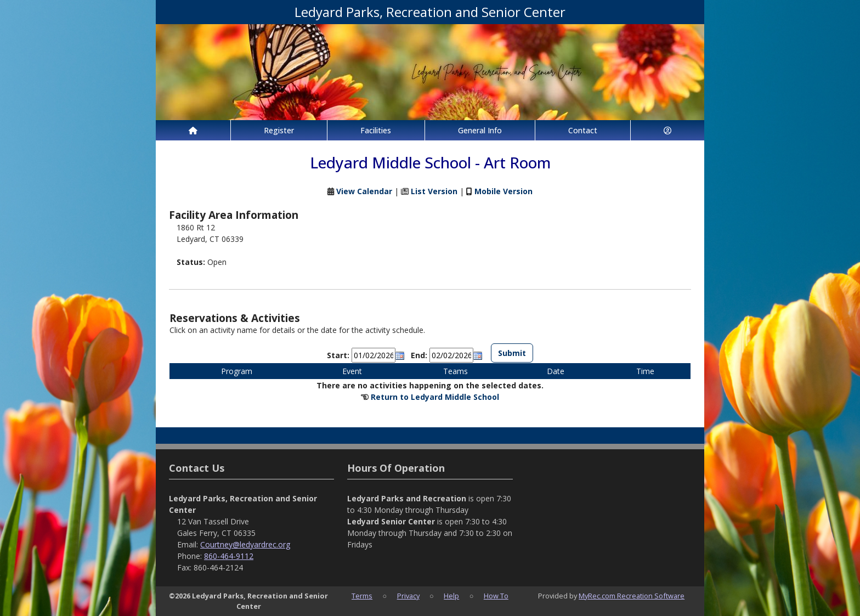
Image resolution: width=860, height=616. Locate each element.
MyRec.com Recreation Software (632, 596)
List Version (434, 191)
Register (279, 130)
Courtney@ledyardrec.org (245, 544)
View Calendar (364, 191)
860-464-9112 (229, 556)
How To (496, 596)
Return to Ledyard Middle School (435, 397)
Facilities (376, 130)
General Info (480, 130)
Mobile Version (503, 191)
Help (451, 596)
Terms (362, 596)
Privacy (408, 596)
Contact (583, 130)
